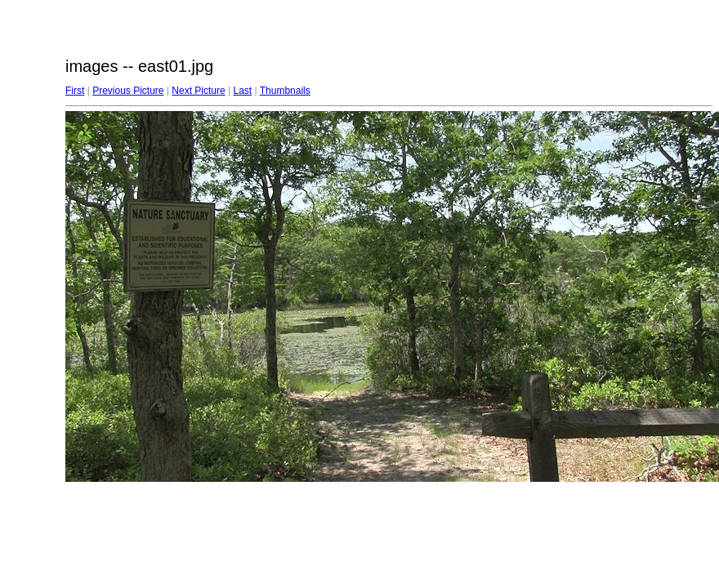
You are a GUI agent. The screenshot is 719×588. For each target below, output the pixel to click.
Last (242, 91)
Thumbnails (285, 91)
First (75, 91)
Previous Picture (128, 91)
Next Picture (198, 91)
